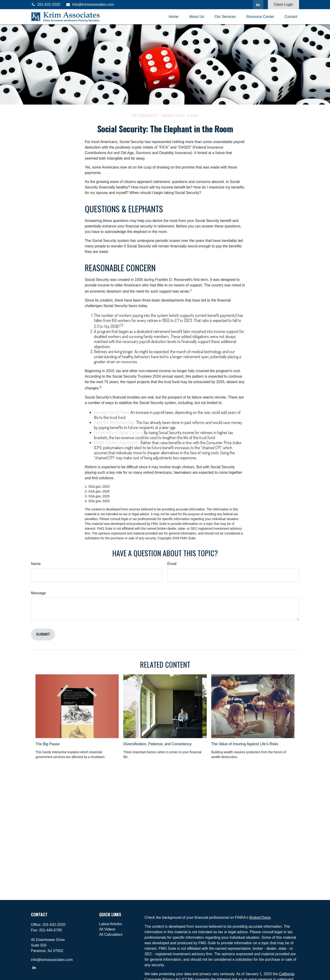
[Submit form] (43, 634)
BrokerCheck (260, 918)
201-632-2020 (45, 4)
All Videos (107, 929)
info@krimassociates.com (90, 4)
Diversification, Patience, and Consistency (157, 744)
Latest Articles (111, 924)
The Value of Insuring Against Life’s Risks (245, 744)
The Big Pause (48, 744)
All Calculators (111, 934)
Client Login (284, 4)
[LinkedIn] (258, 5)
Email (172, 564)
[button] (174, 17)
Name (36, 564)
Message (38, 593)
